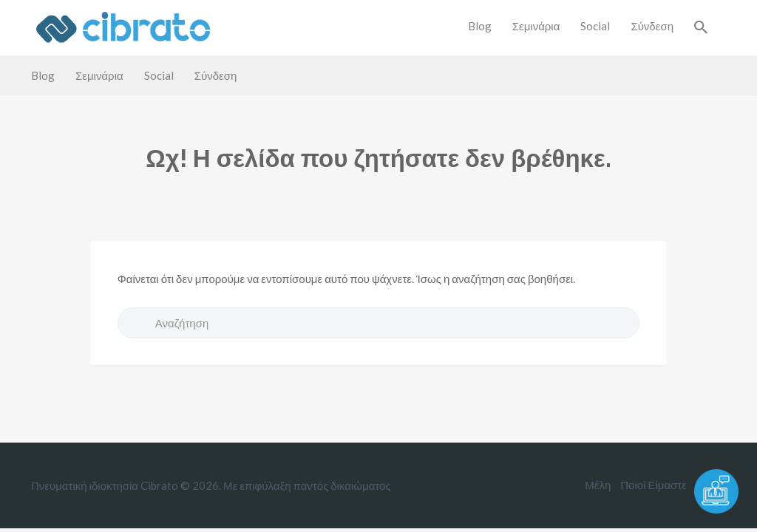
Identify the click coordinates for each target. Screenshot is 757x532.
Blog (480, 26)
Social (595, 26)
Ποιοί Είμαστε (654, 485)
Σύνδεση (652, 26)
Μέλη (598, 485)
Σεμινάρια (536, 26)
